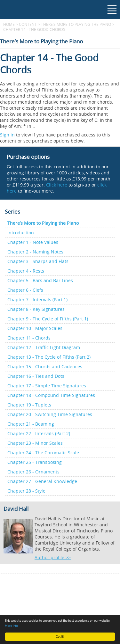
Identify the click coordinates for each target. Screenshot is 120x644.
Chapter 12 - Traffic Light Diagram (44, 347)
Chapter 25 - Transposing (35, 462)
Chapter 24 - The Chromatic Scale (43, 453)
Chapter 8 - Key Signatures (36, 309)
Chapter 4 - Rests (26, 271)
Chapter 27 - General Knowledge (42, 481)
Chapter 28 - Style (26, 491)
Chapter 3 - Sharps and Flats (38, 261)
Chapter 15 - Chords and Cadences (45, 366)
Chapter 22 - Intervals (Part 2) (39, 433)
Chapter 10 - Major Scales (35, 328)
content (28, 24)
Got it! (60, 637)
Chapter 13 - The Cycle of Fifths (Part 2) (49, 357)
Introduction (21, 233)
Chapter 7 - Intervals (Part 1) (37, 300)
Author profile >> (53, 557)
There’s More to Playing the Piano (76, 24)
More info (11, 626)
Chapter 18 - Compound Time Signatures (51, 395)
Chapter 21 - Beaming (31, 424)
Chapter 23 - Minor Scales (35, 443)
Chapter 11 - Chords (29, 338)
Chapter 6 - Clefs (25, 290)
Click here (57, 185)
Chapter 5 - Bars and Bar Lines (40, 280)
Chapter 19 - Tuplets (29, 405)
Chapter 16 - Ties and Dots (36, 376)
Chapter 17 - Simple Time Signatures (47, 386)
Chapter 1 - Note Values (33, 242)
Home (9, 24)
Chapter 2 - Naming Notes (35, 252)
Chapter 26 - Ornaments (33, 472)
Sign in (7, 135)
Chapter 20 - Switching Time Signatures (50, 414)
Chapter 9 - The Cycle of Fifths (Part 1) (48, 319)
